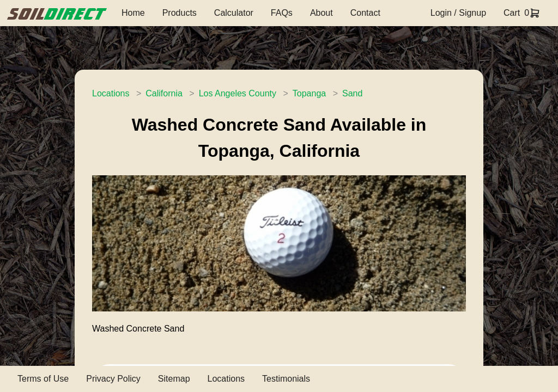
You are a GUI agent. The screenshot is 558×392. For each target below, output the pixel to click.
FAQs (282, 13)
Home (133, 13)
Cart (512, 13)
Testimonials (286, 379)
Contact (365, 13)
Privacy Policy (113, 379)
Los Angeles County (238, 93)
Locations (111, 93)
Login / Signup (458, 13)
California (164, 93)
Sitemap (174, 379)
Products (180, 13)
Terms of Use (43, 379)
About (322, 13)
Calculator (234, 13)
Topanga (309, 93)
